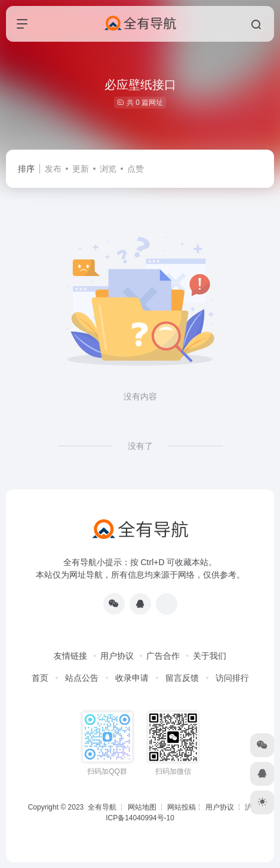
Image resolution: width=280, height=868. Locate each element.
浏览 (108, 169)
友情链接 (70, 656)
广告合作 (163, 656)
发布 (53, 169)
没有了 (140, 446)
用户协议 (117, 656)
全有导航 (103, 807)
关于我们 (210, 656)
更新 (81, 169)
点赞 (136, 169)
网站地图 (142, 807)
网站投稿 (181, 807)
